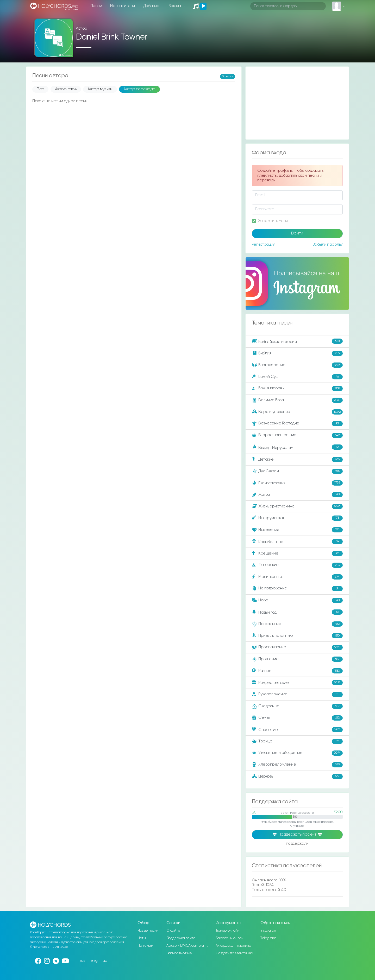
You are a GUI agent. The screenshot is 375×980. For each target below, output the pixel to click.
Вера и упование (297, 412)
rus (83, 961)
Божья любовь (297, 389)
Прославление (297, 647)
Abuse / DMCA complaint (187, 946)
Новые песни (148, 931)
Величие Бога (297, 400)
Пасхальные (297, 624)
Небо (297, 600)
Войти (297, 233)
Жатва (297, 495)
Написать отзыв (179, 953)
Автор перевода (139, 89)
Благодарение (297, 365)
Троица (297, 741)
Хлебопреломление (297, 765)
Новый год (297, 612)
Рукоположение (297, 695)
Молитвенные (297, 577)
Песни (96, 6)
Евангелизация (297, 483)
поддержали (297, 844)
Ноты (142, 938)
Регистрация (264, 244)
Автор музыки (100, 89)
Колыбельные (297, 542)
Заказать (176, 6)
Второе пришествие (297, 435)
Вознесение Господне (297, 424)
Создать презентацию (234, 953)
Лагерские (297, 565)
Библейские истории (297, 341)
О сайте (173, 931)
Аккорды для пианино (233, 946)
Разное (297, 671)
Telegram (268, 938)
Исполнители (123, 6)
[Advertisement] (297, 103)
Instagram (269, 931)
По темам (145, 946)
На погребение (297, 589)
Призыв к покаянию (297, 636)
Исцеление (297, 530)
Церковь (297, 777)
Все (40, 89)
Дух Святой (297, 471)
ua (105, 961)
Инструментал (297, 518)
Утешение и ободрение (297, 753)
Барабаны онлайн (231, 938)
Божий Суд (297, 377)
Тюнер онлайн (228, 931)
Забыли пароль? (328, 244)
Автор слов (66, 89)
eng (94, 961)
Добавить (152, 6)
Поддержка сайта (181, 938)
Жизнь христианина (297, 506)
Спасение (297, 730)
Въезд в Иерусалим (297, 447)
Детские (297, 460)
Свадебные (297, 706)
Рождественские (297, 683)
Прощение (297, 659)
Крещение (297, 553)
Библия (297, 353)
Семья (297, 718)
